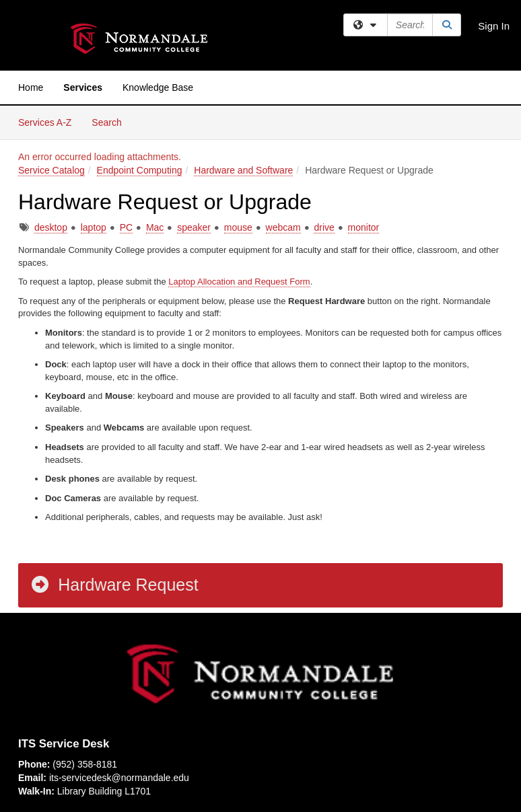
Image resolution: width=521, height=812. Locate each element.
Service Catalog (51, 170)
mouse (238, 227)
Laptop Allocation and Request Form (239, 282)
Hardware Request (114, 585)
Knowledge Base (158, 87)
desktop (51, 227)
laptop (94, 227)
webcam (283, 227)
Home (31, 87)
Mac (155, 227)
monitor (364, 227)
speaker (194, 227)
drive (324, 227)
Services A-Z (45, 122)
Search (111, 121)
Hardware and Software (243, 170)
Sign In (494, 26)
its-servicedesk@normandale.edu (119, 778)
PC (126, 227)
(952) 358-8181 (85, 764)
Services (83, 87)
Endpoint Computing (140, 170)
